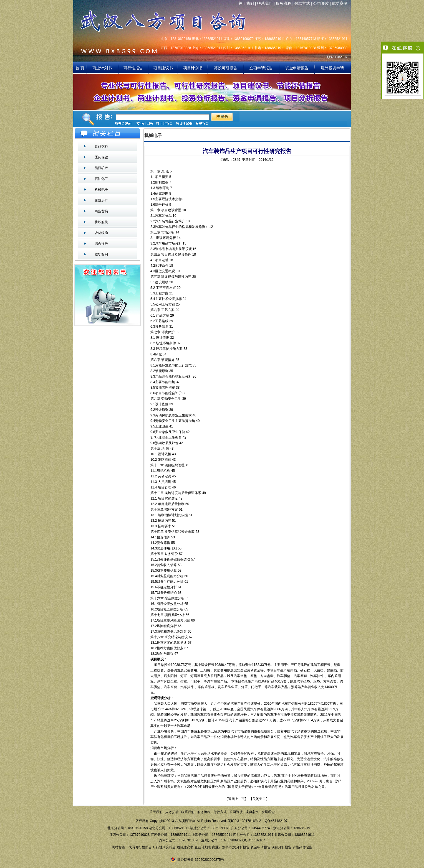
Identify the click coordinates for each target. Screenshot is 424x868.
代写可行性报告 (140, 847)
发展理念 (268, 812)
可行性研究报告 (164, 847)
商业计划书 (103, 68)
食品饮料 (101, 146)
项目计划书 (193, 68)
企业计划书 (203, 847)
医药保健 (101, 157)
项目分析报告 (281, 847)
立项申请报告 (261, 68)
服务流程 (284, 3)
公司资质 (321, 3)
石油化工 (101, 179)
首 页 (80, 68)
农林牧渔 (101, 233)
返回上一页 (236, 799)
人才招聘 (172, 812)
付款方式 (302, 3)
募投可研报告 (226, 68)
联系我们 (265, 3)
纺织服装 (101, 222)
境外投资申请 (332, 68)
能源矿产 (101, 168)
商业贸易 (101, 211)
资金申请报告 (297, 68)
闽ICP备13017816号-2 (244, 821)
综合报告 (101, 244)
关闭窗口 (259, 799)
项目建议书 (163, 68)
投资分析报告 (239, 847)
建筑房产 (101, 200)
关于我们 (246, 3)
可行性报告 (133, 68)
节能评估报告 (302, 847)
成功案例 (340, 3)
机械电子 (101, 190)
